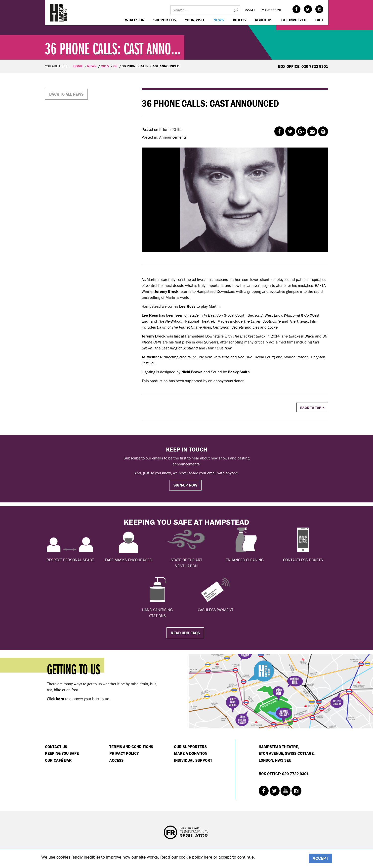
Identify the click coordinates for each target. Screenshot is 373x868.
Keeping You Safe (62, 753)
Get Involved (294, 20)
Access (116, 760)
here (208, 857)
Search (236, 10)
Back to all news (66, 94)
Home (78, 66)
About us (264, 20)
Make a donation (191, 753)
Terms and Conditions (131, 747)
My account (272, 10)
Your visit (195, 20)
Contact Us (56, 747)
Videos (239, 20)
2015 (105, 66)
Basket (250, 10)
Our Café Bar (58, 760)
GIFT (319, 20)
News (219, 20)
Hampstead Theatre (59, 13)
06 (115, 66)
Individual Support (193, 760)
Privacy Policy (124, 753)
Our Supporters (190, 747)
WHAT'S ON (135, 20)
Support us (165, 20)
